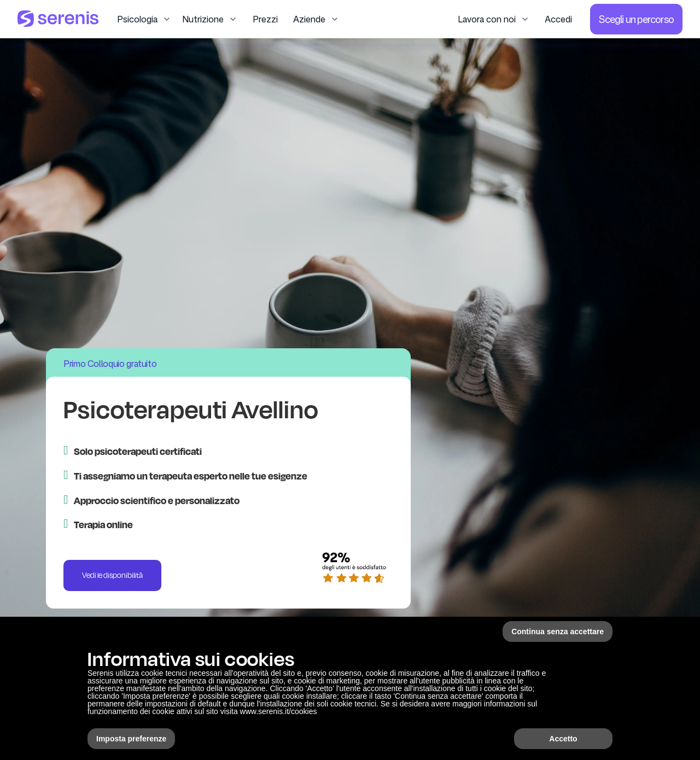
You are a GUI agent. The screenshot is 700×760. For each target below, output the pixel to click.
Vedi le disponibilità (112, 575)
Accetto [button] (563, 739)
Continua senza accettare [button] (558, 632)
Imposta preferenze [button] (131, 739)
